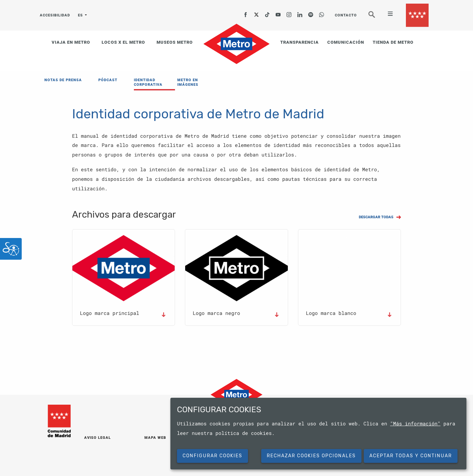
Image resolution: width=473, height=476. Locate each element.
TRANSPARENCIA (299, 42)
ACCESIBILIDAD (54, 15)
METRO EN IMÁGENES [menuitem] (188, 82)
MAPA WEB (155, 438)
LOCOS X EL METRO (123, 42)
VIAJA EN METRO (71, 42)
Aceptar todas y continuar (411, 456)
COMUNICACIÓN (346, 42)
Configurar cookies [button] (212, 456)
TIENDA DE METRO (393, 42)
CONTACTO (346, 15)
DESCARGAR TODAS (376, 217)
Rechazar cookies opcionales (311, 456)
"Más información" (415, 423)
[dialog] (318, 434)
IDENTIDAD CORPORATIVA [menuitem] (148, 82)
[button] (124, 268)
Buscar (376, 17)
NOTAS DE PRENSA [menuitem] (63, 80)
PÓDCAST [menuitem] (108, 80)
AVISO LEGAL (98, 438)
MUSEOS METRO (175, 42)
